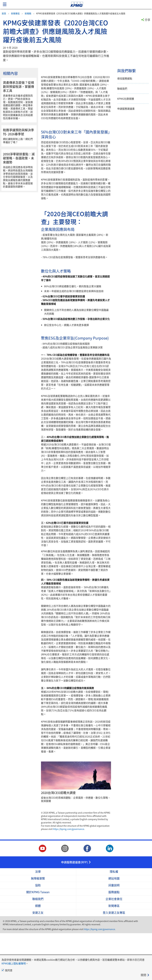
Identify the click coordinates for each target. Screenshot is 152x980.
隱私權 (114, 918)
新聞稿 (28, 13)
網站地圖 (114, 925)
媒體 (38, 953)
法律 (38, 918)
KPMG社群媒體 (126, 99)
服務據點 (114, 939)
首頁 (4, 13)
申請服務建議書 (126, 109)
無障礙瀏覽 (38, 925)
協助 (38, 932)
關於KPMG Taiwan (38, 939)
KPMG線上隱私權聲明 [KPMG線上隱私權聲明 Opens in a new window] (14, 963)
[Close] (145, 975)
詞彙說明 (114, 932)
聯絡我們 (122, 89)
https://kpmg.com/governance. (69, 876)
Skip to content (107, 4)
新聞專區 (15, 13)
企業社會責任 (114, 946)
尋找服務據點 (125, 78)
